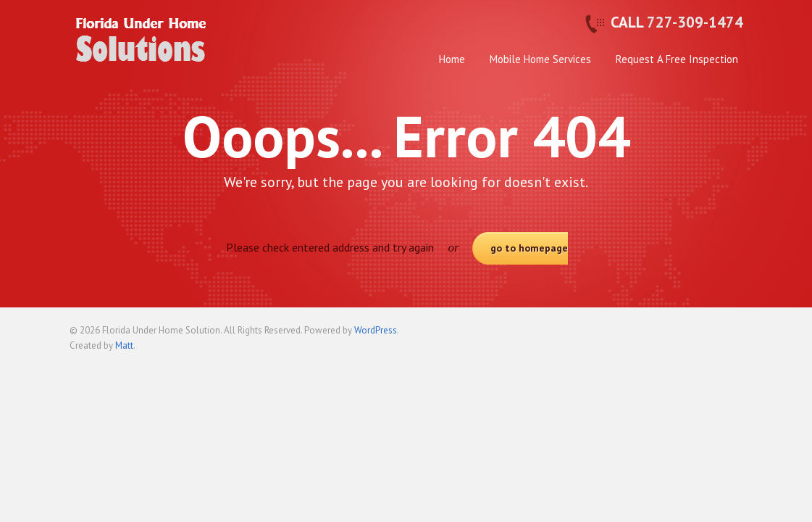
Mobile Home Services (540, 59)
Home (452, 59)
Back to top (732, 336)
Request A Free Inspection (677, 59)
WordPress (376, 330)
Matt (124, 345)
